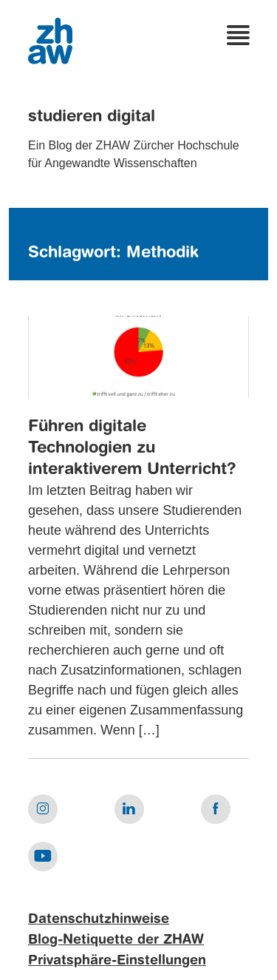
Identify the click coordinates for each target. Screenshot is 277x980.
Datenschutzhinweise (99, 919)
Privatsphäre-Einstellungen (117, 961)
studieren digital (92, 117)
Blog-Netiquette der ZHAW (116, 940)
